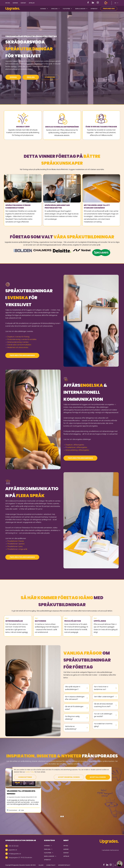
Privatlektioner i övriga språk (17, 549)
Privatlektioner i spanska (16, 544)
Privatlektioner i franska (16, 541)
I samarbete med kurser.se (110, 850)
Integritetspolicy (64, 865)
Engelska (56, 9)
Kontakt (23, 3)
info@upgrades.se (15, 854)
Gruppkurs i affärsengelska (75, 445)
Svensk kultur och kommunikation (19, 345)
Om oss (8, 3)
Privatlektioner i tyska (15, 546)
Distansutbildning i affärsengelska (77, 450)
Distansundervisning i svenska (18, 342)
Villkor (41, 865)
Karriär (15, 3)
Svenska (44, 9)
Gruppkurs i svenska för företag (18, 337)
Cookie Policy (30, 772)
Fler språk (68, 9)
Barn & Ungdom (82, 9)
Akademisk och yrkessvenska (18, 347)
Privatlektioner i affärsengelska (76, 447)
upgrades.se (13, 850)
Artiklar (32, 3)
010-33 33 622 (14, 846)
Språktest (94, 9)
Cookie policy (51, 865)
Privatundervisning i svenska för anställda (22, 339)
